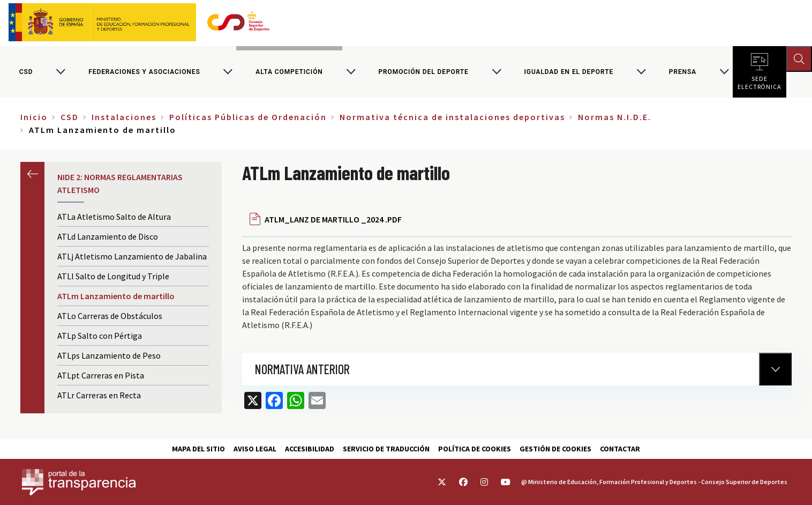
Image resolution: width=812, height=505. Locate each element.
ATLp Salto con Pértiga (100, 336)
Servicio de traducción (386, 449)
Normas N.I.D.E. (615, 117)
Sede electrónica (760, 80)
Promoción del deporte (423, 72)
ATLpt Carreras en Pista (101, 375)
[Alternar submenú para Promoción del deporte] (497, 72)
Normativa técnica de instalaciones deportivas (452, 117)
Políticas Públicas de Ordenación (248, 117)
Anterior (32, 174)
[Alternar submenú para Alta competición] (351, 72)
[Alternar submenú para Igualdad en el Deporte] (641, 72)
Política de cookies (475, 449)
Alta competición (289, 72)
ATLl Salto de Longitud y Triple (113, 276)
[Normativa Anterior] (775, 369)
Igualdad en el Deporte (569, 72)
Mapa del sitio (198, 449)
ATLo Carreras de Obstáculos (110, 316)
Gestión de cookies (555, 449)
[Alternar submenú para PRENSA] (724, 72)
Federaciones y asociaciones (144, 72)
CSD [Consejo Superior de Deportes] (26, 72)
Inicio (34, 117)
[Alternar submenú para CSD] (61, 72)
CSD (70, 117)
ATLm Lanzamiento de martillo (116, 296)
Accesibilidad (310, 449)
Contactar (620, 449)
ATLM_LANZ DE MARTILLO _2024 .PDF (333, 219)
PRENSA (683, 72)
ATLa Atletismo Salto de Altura (114, 217)
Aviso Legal (255, 449)
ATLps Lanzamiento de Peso (109, 355)
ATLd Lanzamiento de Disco (108, 236)
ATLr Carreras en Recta (99, 395)
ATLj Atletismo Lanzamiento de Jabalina (132, 256)
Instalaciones (124, 117)
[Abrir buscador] (799, 59)
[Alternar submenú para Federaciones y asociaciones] (228, 72)
